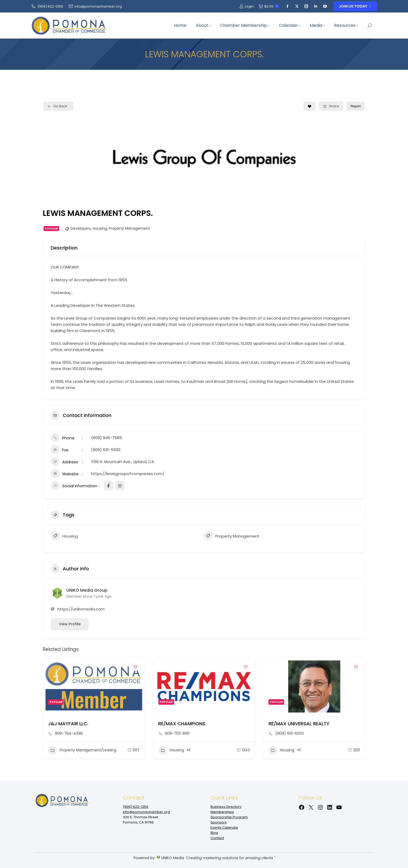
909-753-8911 (288, 733)
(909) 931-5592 (106, 450)
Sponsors (219, 822)
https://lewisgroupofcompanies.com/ (128, 474)
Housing (100, 228)
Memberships (222, 812)
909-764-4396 (179, 733)
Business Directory (226, 807)
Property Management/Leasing (192, 750)
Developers (81, 228)
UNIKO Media (170, 858)
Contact (217, 838)
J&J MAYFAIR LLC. (178, 724)
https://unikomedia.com (81, 609)
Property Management (129, 228)
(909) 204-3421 (69, 733)
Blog (214, 833)
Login (247, 6)
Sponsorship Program (229, 817)
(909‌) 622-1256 (47, 6)
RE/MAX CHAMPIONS (292, 724)
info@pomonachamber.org (95, 6)
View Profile (70, 624)
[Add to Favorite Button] (310, 106)
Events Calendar (224, 828)
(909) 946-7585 (107, 438)
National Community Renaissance (88, 724)
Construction (66, 750)
